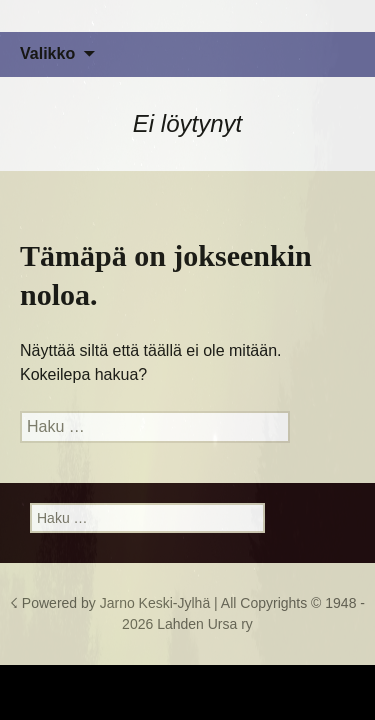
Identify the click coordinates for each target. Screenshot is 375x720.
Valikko (47, 53)
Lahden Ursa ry (205, 624)
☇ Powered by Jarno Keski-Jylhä (112, 603)
